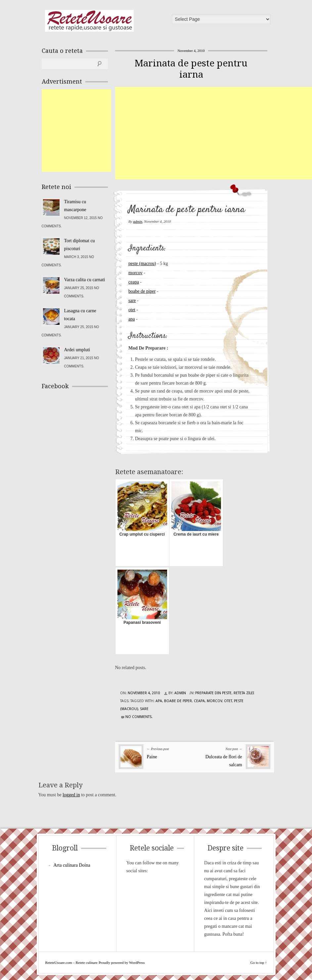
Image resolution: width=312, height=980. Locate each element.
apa (132, 319)
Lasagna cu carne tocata (80, 315)
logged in (71, 795)
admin (138, 221)
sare (132, 301)
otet (132, 310)
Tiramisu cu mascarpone (75, 206)
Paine (152, 757)
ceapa (134, 282)
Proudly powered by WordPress (122, 962)
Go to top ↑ (259, 962)
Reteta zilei (244, 693)
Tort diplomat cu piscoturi (80, 245)
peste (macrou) (142, 264)
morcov (135, 273)
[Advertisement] (214, 133)
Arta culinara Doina (72, 865)
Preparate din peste (213, 693)
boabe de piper (142, 291)
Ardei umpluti (77, 350)
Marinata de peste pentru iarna (191, 69)
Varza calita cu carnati (85, 280)
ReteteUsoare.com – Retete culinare (89, 21)
